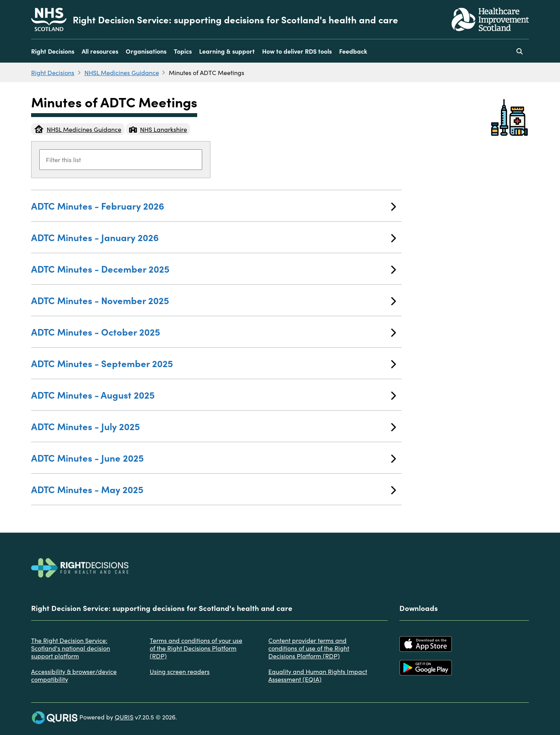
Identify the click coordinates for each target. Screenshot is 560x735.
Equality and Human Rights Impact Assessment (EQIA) (318, 675)
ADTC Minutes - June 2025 (213, 458)
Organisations (146, 51)
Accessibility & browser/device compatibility (74, 675)
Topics (183, 51)
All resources (100, 51)
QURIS (124, 717)
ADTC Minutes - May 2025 (213, 489)
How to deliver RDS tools (297, 51)
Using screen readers (180, 671)
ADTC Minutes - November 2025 (213, 300)
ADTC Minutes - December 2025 (213, 269)
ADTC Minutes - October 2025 (213, 332)
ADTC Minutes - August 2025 (213, 395)
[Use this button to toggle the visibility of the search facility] (520, 51)
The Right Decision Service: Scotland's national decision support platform (71, 648)
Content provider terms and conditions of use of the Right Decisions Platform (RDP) (309, 648)
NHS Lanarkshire (158, 129)
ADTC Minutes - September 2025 (213, 363)
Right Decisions (53, 51)
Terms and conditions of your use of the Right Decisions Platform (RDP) (196, 648)
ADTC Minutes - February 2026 (213, 206)
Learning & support (227, 51)
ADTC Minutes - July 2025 (213, 426)
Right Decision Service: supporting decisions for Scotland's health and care (235, 19)
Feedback (353, 51)
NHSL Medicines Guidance (122, 72)
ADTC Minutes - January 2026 (213, 237)
